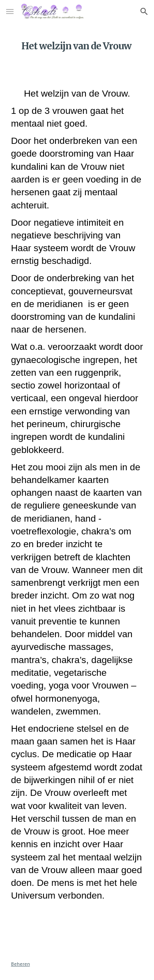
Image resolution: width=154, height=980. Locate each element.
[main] (77, 43)
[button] (10, 11)
